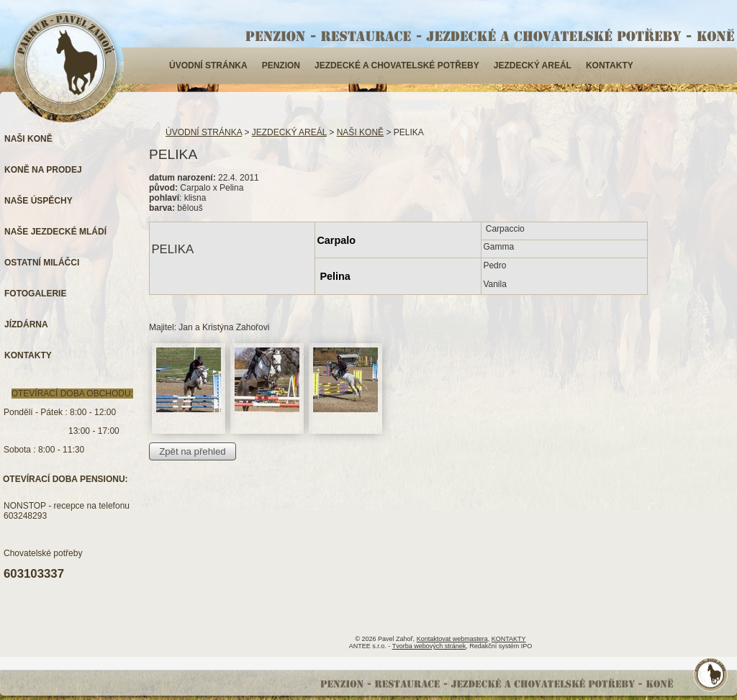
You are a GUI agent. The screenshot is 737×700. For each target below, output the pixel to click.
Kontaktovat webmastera (452, 639)
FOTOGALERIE (35, 294)
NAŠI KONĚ (360, 132)
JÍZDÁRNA (26, 324)
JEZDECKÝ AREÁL (533, 65)
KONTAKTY (610, 65)
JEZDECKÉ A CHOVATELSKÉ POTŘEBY (397, 65)
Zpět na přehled (192, 451)
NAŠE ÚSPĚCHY (39, 201)
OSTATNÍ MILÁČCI (42, 263)
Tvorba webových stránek (429, 646)
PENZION (281, 65)
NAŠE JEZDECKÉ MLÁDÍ (55, 232)
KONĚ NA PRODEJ (43, 170)
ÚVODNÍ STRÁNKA (208, 65)
